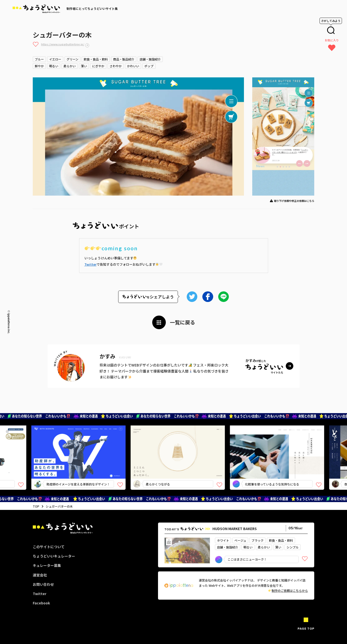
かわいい (133, 66)
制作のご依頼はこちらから (288, 590)
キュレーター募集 (47, 565)
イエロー (55, 59)
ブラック (258, 540)
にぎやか (98, 66)
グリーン (72, 59)
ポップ (149, 66)
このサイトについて (49, 547)
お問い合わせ (43, 584)
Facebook (41, 603)
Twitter (90, 264)
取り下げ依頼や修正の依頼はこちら (294, 201)
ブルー (39, 59)
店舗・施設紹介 (150, 59)
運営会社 (40, 575)
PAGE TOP (306, 629)
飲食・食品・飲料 (96, 59)
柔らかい (70, 66)
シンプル (293, 547)
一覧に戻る (182, 322)
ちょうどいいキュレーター (54, 556)
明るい (54, 66)
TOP (36, 506)
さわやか (116, 66)
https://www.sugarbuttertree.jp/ (63, 44)
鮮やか (39, 66)
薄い (84, 66)
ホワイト (223, 540)
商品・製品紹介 (124, 59)
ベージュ (240, 540)
